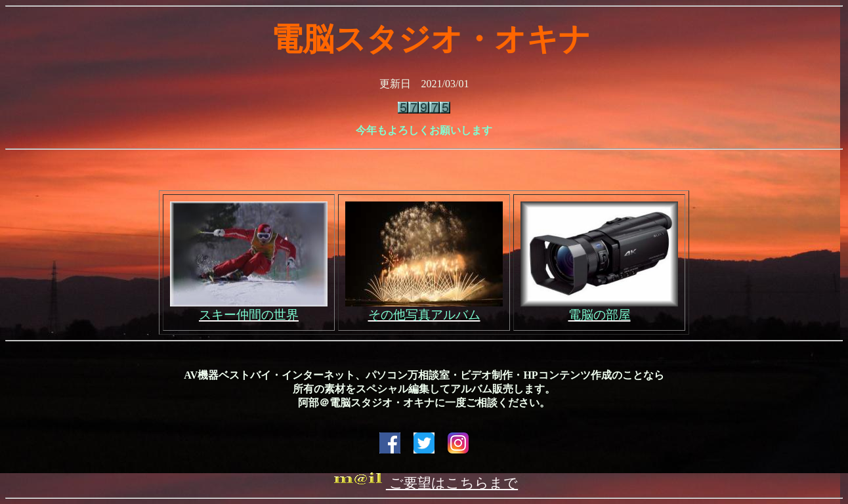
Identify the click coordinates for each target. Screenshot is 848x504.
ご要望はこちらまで (424, 483)
